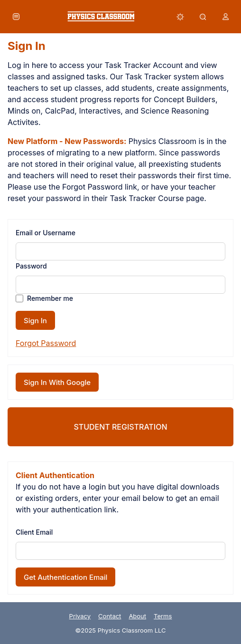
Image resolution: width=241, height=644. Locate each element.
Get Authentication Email (65, 577)
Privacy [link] (80, 616)
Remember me (50, 298)
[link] (101, 16)
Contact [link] (110, 616)
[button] (16, 17)
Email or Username (46, 233)
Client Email (34, 532)
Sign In (35, 321)
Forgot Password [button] (46, 343)
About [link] (137, 616)
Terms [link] (163, 616)
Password (31, 266)
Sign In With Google (57, 382)
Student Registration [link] (120, 427)
